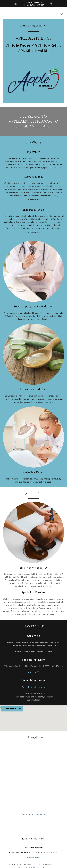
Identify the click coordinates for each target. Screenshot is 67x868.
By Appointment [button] (35, 687)
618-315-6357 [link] (33, 672)
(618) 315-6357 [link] (40, 26)
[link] (61, 14)
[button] (6, 14)
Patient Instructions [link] (33, 839)
